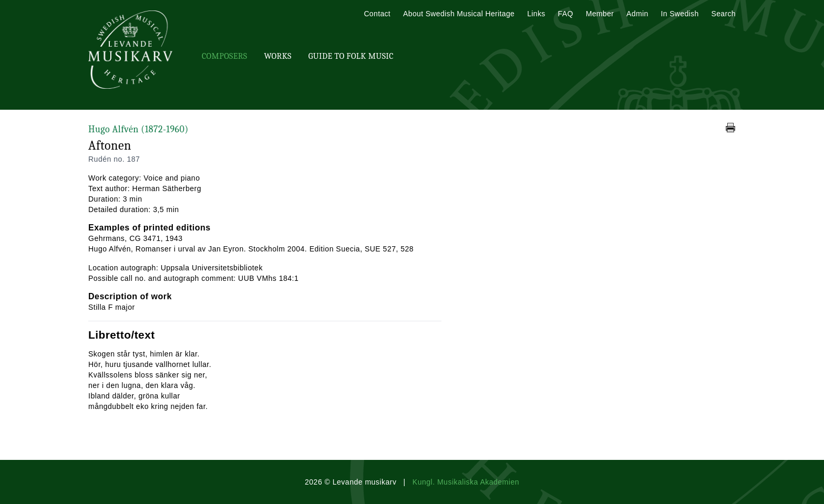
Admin (637, 14)
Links (536, 14)
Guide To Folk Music (351, 56)
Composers (224, 56)
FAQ (566, 14)
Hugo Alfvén (138, 129)
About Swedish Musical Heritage (459, 14)
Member (600, 14)
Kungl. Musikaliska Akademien (466, 482)
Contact (377, 14)
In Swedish (680, 14)
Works (277, 56)
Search (724, 14)
